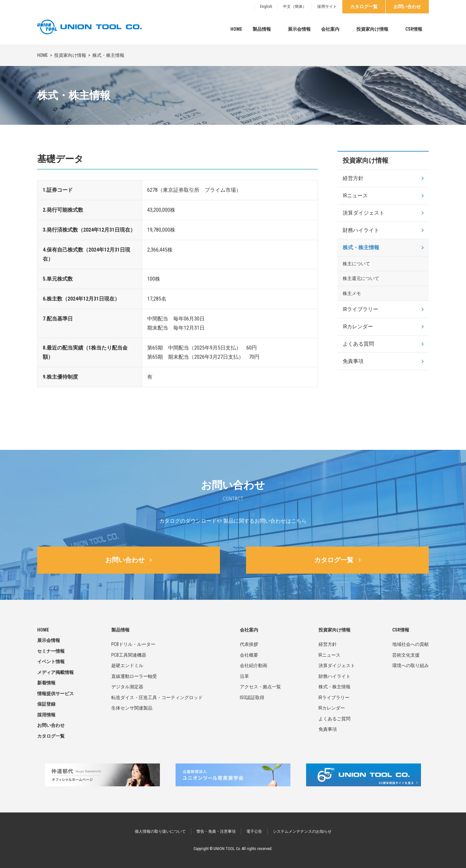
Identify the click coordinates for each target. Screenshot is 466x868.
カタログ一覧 (364, 7)
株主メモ (352, 293)
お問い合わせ (407, 7)
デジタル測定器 (127, 687)
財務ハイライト (361, 230)
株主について (356, 264)
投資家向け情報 (372, 29)
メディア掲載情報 (55, 672)
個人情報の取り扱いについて (160, 831)
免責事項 (353, 361)
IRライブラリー (360, 309)
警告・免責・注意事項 (216, 831)
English (266, 7)
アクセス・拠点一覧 (260, 687)
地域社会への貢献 (411, 644)
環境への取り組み (411, 665)
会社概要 (249, 655)
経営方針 (353, 178)
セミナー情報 (51, 651)
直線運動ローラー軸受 (134, 676)
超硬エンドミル (127, 665)
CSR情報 (414, 29)
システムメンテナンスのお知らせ (302, 831)
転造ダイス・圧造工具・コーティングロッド (157, 697)
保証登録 (46, 704)
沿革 (244, 676)
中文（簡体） (295, 7)
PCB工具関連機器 (129, 655)
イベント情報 (51, 662)
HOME (236, 29)
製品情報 (262, 29)
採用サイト (327, 7)
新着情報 (46, 683)
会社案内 (330, 29)
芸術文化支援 (406, 655)
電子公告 (254, 831)
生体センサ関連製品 (132, 708)
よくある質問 (358, 344)
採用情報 (46, 715)
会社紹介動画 (254, 665)
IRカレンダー (358, 327)
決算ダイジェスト (364, 213)
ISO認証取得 (252, 697)
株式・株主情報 (361, 247)
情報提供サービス (55, 694)
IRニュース (355, 196)
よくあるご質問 (334, 719)
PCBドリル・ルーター (133, 644)
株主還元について (361, 278)
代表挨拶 (249, 644)
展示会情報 (299, 29)
